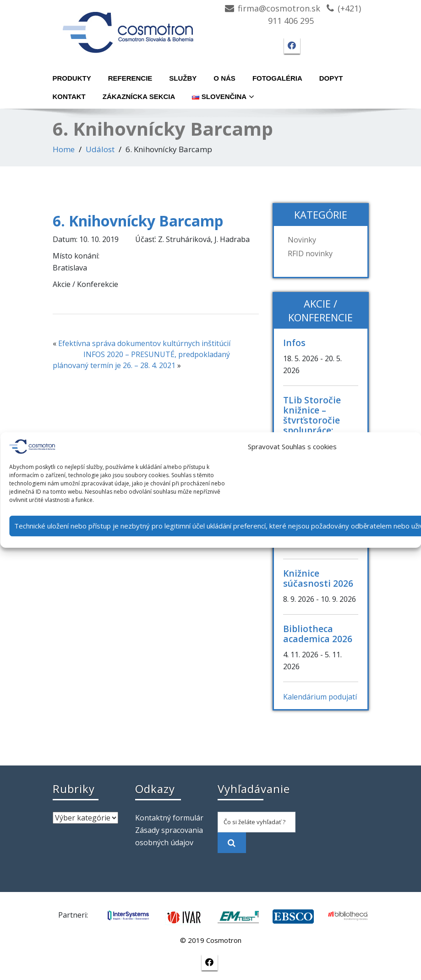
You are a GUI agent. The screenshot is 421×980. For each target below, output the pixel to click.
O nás (224, 78)
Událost (100, 149)
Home (64, 149)
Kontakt (69, 96)
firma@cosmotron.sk (279, 8)
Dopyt (331, 78)
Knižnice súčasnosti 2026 (318, 578)
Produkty (72, 78)
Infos (294, 343)
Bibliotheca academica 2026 (318, 634)
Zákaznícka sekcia (139, 96)
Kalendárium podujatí (320, 697)
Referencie (130, 78)
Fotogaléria (277, 78)
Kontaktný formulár (169, 818)
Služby (183, 78)
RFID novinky (310, 253)
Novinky (302, 240)
